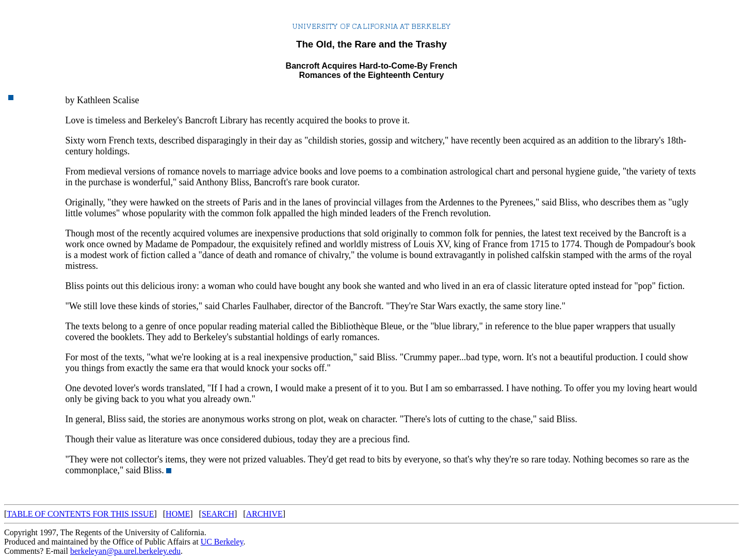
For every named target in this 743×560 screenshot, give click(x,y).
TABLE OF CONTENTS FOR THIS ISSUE (80, 514)
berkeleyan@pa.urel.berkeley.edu (125, 551)
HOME (178, 514)
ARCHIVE (264, 514)
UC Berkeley (222, 542)
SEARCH (218, 514)
